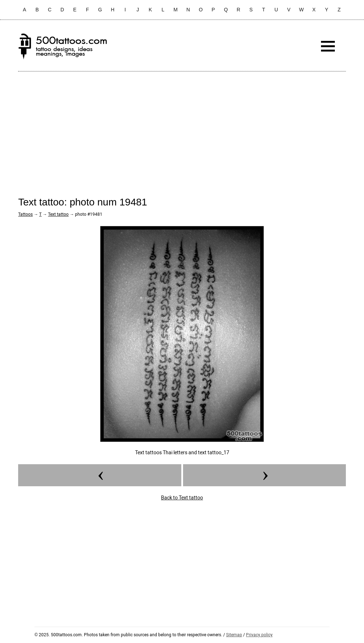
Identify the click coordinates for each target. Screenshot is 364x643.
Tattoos (25, 214)
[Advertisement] (182, 128)
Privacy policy (259, 635)
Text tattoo (58, 214)
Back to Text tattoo (182, 498)
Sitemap (234, 635)
